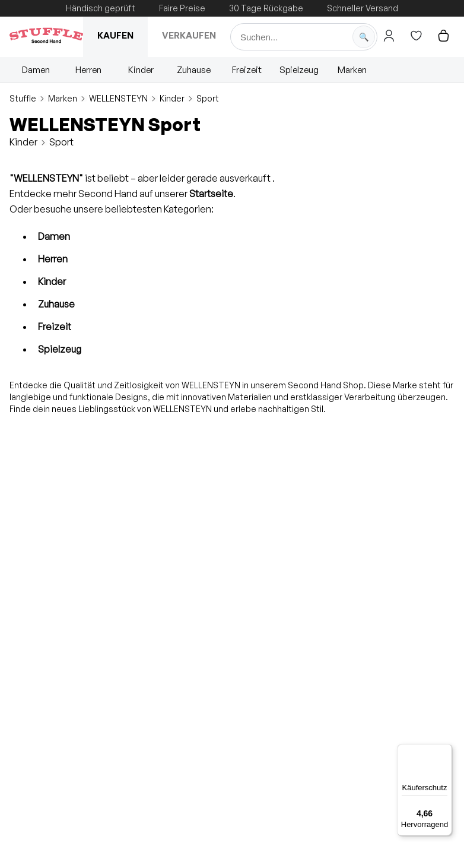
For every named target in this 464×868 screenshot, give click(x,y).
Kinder (141, 70)
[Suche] (304, 37)
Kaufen (115, 35)
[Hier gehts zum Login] (389, 36)
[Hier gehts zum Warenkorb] (443, 36)
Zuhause (194, 70)
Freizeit (247, 70)
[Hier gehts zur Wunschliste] (416, 36)
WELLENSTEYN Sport (105, 124)
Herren (88, 70)
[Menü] (445, 751)
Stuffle (23, 98)
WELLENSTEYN (118, 98)
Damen (36, 70)
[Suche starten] (364, 37)
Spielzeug (299, 70)
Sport (208, 98)
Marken (352, 70)
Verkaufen (189, 35)
